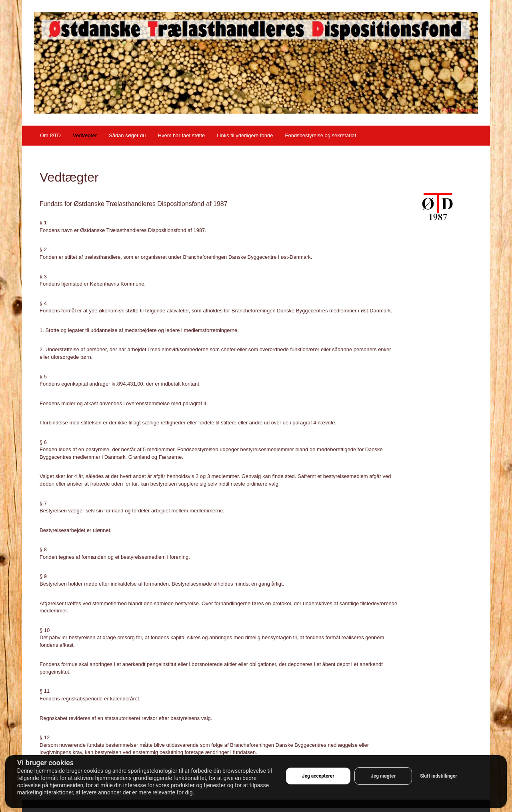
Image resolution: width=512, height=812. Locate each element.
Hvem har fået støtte (182, 135)
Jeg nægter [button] (383, 776)
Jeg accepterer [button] (318, 776)
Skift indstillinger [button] (438, 776)
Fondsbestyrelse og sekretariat (320, 135)
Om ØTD (50, 135)
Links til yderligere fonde (245, 135)
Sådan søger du (127, 135)
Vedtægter (85, 135)
